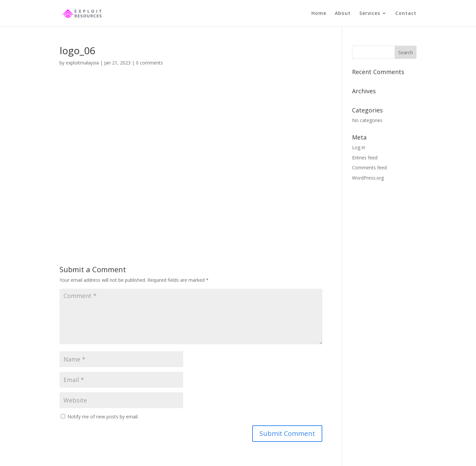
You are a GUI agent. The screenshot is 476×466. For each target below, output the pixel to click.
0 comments (149, 63)
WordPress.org (368, 178)
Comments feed (369, 168)
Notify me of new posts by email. (103, 417)
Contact (406, 14)
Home (319, 14)
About (343, 14)
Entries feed (365, 158)
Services (370, 14)
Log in (359, 147)
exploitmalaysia (82, 63)
